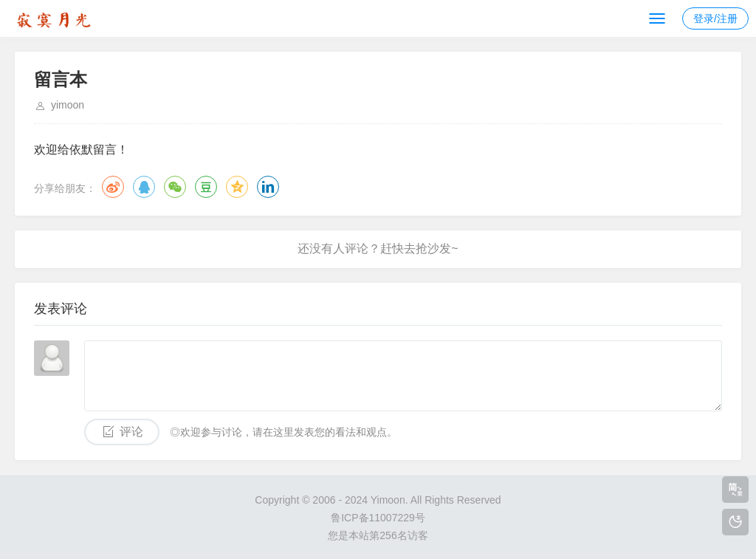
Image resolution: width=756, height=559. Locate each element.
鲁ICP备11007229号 (378, 518)
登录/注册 (715, 18)
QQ (144, 187)
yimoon (68, 105)
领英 (268, 187)
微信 (175, 187)
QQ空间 (237, 187)
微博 (113, 187)
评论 (131, 432)
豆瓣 (206, 187)
